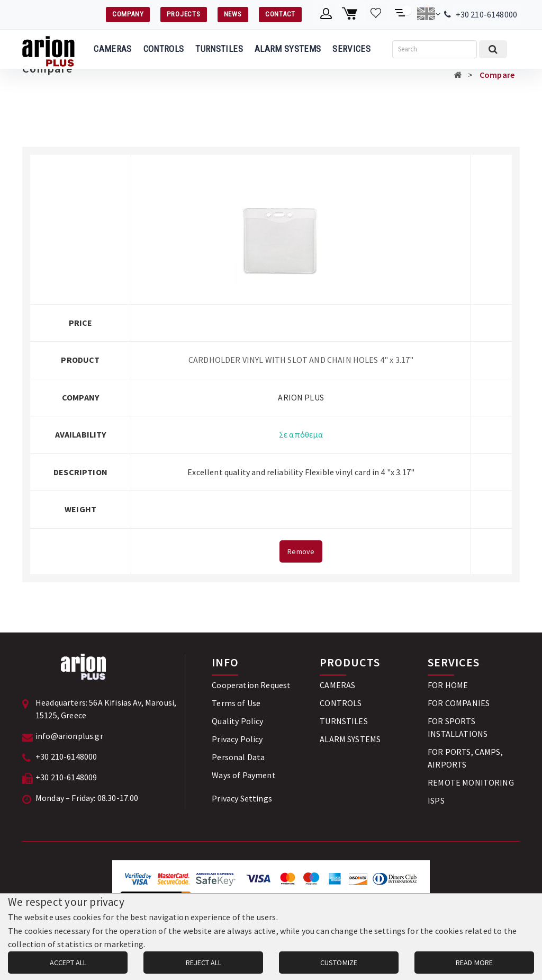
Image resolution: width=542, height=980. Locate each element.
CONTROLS (164, 49)
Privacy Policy (237, 739)
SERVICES (351, 49)
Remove (301, 551)
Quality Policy (237, 721)
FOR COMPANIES (459, 703)
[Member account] (326, 14)
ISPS (436, 800)
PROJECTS (183, 14)
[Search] (435, 49)
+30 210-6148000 (486, 14)
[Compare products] (401, 14)
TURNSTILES (219, 49)
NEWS (233, 14)
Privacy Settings (242, 798)
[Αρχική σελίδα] (458, 75)
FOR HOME (448, 685)
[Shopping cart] (351, 14)
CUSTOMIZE (339, 963)
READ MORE (474, 963)
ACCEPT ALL (68, 963)
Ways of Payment (243, 775)
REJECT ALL (204, 963)
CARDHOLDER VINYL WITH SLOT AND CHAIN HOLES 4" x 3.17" (301, 360)
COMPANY (128, 14)
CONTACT (280, 14)
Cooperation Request (251, 685)
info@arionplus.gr (69, 736)
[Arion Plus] (48, 49)
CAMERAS (112, 49)
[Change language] (428, 14)
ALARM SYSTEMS (288, 49)
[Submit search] (493, 49)
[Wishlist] (376, 14)
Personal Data (238, 757)
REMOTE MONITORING (471, 782)
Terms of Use (236, 703)
